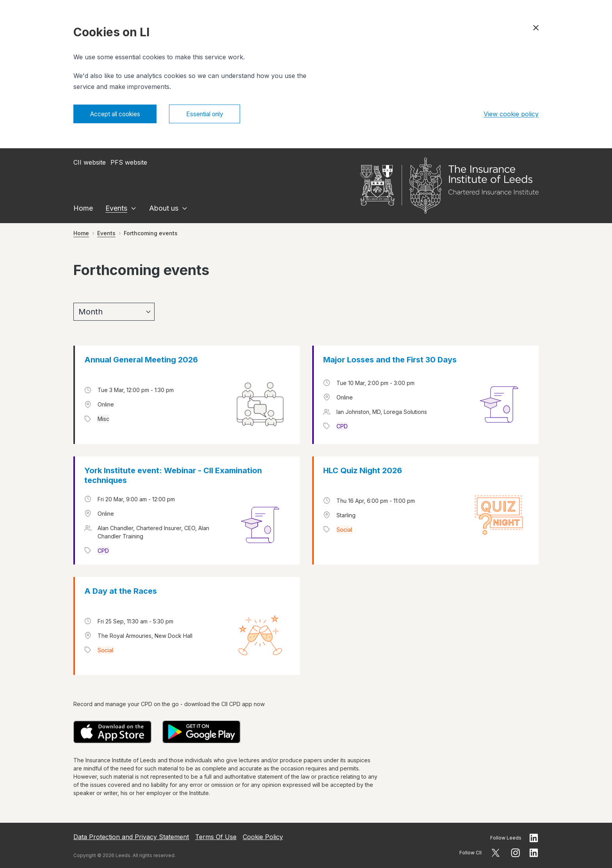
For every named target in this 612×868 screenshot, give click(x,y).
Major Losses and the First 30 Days (390, 360)
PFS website (129, 163)
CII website (90, 163)
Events (116, 209)
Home (83, 209)
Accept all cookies (118, 114)
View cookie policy (511, 114)
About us (164, 209)
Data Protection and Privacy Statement (131, 837)
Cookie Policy (263, 837)
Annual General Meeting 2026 (141, 360)
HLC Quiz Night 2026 (363, 471)
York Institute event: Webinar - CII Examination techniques (173, 476)
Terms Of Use (216, 837)
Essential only (212, 114)
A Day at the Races (121, 591)
